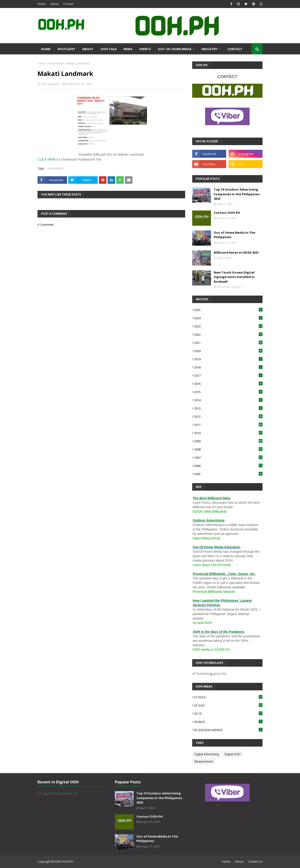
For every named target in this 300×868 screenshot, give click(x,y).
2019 (228, 359)
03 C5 (228, 714)
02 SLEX (228, 705)
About (54, 4)
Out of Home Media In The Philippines (234, 235)
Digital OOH (232, 754)
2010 (228, 433)
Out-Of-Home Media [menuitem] (175, 49)
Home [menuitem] (46, 49)
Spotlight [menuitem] (66, 49)
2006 (228, 466)
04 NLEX (228, 722)
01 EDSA (228, 697)
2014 (228, 400)
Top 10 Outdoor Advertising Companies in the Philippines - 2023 (238, 194)
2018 (228, 367)
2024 (228, 318)
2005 (228, 474)
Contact (68, 4)
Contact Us (255, 862)
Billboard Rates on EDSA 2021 (236, 252)
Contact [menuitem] (235, 49)
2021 (228, 343)
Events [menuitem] (145, 49)
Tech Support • (51, 84)
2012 (228, 417)
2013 (228, 408)
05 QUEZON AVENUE (228, 730)
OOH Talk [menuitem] (109, 49)
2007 (228, 458)
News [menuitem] (128, 49)
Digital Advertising (207, 754)
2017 (228, 376)
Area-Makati (56, 63)
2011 (228, 425)
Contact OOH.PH (227, 213)
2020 (228, 351)
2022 (228, 334)
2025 (228, 310)
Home (42, 4)
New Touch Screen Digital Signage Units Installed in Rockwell (234, 277)
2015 (228, 392)
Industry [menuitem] (209, 49)
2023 (228, 326)
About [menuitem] (88, 49)
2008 (228, 449)
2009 (228, 441)
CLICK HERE (47, 159)
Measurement (204, 761)
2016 (228, 384)
